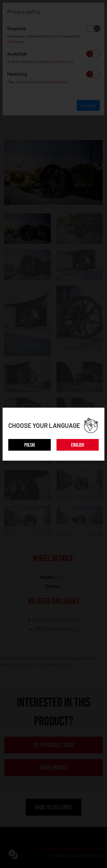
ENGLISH (78, 445)
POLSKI (30, 445)
